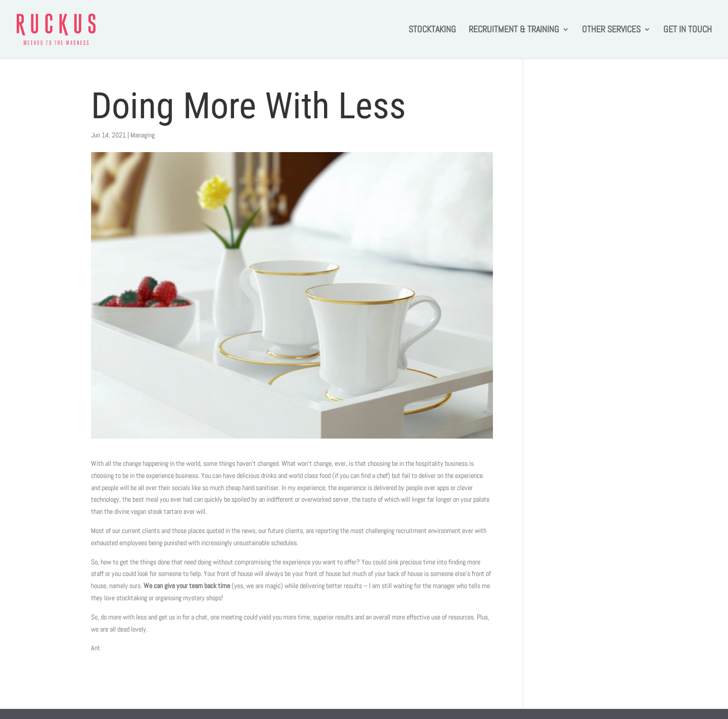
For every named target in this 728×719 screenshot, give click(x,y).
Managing (143, 135)
